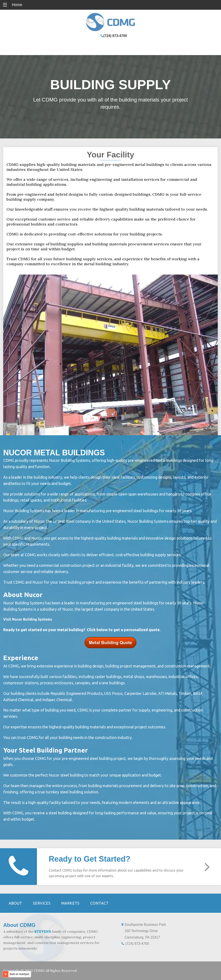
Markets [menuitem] (70, 903)
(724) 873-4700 (115, 36)
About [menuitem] (15, 903)
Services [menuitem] (42, 903)
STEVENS (43, 931)
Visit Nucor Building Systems (28, 619)
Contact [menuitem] (99, 903)
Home (17, 5)
